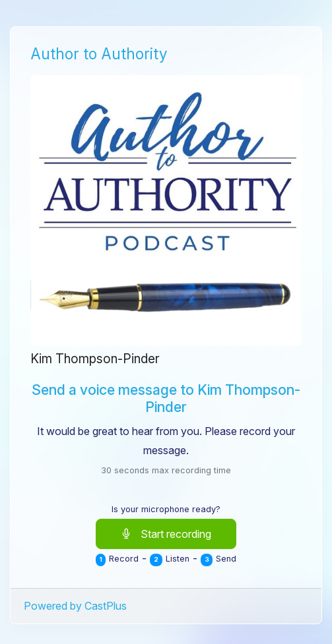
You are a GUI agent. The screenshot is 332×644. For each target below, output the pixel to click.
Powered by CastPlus (75, 606)
